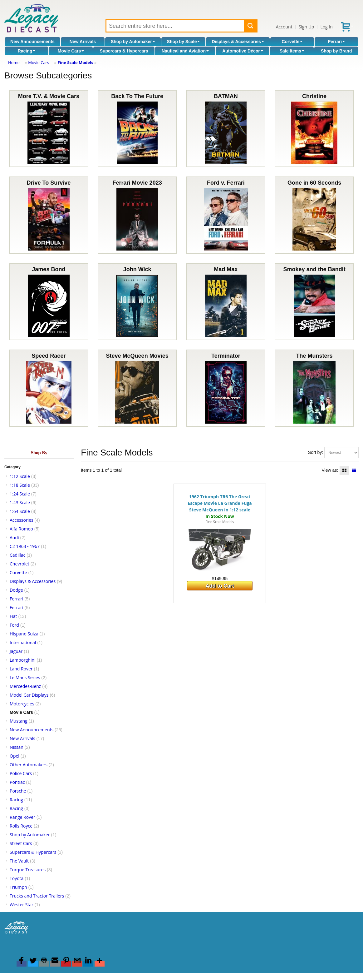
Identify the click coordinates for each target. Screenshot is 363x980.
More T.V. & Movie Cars (49, 129)
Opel (15, 756)
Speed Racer (49, 388)
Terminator (226, 388)
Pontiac (17, 782)
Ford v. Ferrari (226, 215)
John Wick (137, 302)
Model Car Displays (29, 695)
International (23, 642)
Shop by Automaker (133, 42)
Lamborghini (23, 660)
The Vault (19, 861)
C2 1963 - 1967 (25, 546)
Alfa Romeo (21, 529)
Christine (314, 129)
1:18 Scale (20, 485)
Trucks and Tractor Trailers (37, 896)
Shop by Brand (336, 51)
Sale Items (292, 51)
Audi (14, 537)
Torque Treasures (28, 870)
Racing (27, 51)
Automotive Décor (243, 51)
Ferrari (336, 42)
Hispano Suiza (24, 634)
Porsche (18, 791)
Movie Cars (71, 51)
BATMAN (226, 129)
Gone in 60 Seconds (314, 215)
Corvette (292, 42)
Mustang (19, 721)
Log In (326, 27)
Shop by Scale (184, 42)
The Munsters (314, 388)
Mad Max (226, 302)
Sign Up (307, 27)
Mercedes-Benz (25, 686)
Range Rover (22, 817)
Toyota (17, 878)
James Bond (49, 302)
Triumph (18, 887)
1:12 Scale (20, 476)
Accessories (22, 520)
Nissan (17, 747)
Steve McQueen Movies (137, 388)
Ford (14, 625)
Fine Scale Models (76, 62)
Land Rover (21, 669)
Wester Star (22, 905)
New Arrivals (83, 42)
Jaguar (16, 651)
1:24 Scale (20, 494)
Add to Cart (220, 586)
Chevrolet (20, 564)
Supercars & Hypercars (124, 51)
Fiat (13, 616)
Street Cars (21, 843)
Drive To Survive (49, 215)
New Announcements (32, 42)
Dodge (16, 590)
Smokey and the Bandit (314, 302)
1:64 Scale (20, 511)
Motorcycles (22, 704)
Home (14, 62)
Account (284, 27)
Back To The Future (137, 129)
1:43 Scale (20, 502)
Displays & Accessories (238, 42)
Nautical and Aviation (185, 51)
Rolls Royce (21, 826)
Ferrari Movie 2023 (137, 215)
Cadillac (17, 555)
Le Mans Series (25, 677)
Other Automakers (29, 765)
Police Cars (21, 773)
